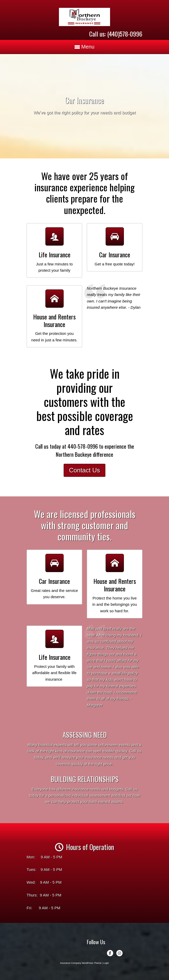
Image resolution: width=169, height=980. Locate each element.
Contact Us (85, 470)
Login (106, 963)
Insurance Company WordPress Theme (81, 963)
